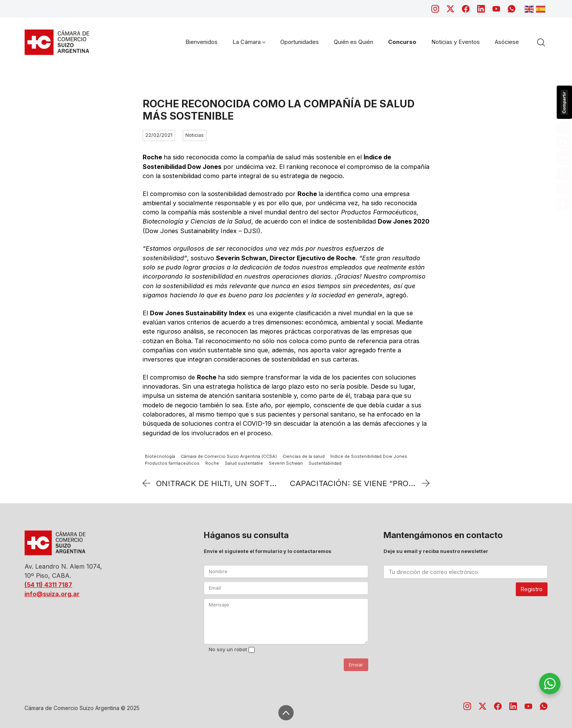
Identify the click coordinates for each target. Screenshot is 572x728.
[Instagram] (435, 9)
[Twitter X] (450, 9)
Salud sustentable (244, 464)
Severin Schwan (286, 464)
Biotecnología (160, 456)
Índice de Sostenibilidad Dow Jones (369, 456)
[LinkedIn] (481, 9)
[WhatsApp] (512, 9)
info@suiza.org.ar (52, 594)
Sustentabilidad (325, 464)
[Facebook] (466, 9)
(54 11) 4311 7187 (48, 585)
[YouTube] (496, 9)
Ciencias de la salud (304, 456)
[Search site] (541, 42)
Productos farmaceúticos (172, 464)
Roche (212, 464)
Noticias (195, 135)
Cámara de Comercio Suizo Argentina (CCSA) (229, 456)
